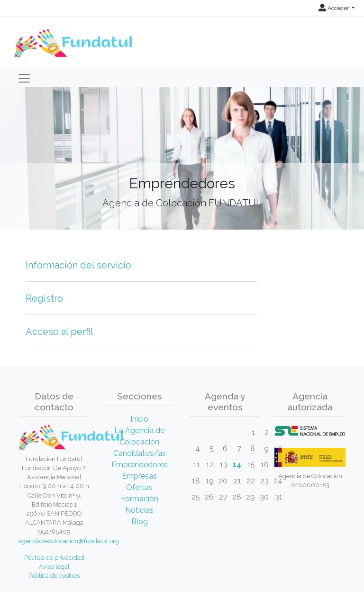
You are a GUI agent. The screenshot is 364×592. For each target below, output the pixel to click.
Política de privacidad (54, 558)
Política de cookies (54, 576)
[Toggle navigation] (24, 78)
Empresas (139, 476)
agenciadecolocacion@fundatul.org (69, 541)
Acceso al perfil (59, 332)
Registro (44, 298)
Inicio (139, 419)
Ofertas (139, 487)
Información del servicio (78, 265)
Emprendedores (140, 465)
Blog (140, 522)
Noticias (139, 510)
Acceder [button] (334, 8)
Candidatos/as (140, 453)
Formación (140, 499)
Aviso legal (54, 567)
